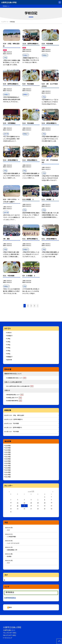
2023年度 (8, 452)
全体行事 (9, 360)
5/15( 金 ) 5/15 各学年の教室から (13, 427)
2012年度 (8, 477)
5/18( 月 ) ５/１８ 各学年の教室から (13, 419)
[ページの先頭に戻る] (59, 641)
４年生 (9, 348)
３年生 (9, 345)
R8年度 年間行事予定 (14, 401)
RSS (10, 607)
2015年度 (8, 470)
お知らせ (9, 333)
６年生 (9, 354)
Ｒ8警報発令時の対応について (17, 378)
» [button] (38, 306)
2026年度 (8, 446)
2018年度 (8, 463)
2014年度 (8, 472)
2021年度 (8, 457)
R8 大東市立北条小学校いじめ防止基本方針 (20, 386)
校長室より (10, 336)
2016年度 (8, 468)
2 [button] (28, 306)
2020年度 (8, 459)
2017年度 (8, 466)
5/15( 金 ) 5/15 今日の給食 (11, 431)
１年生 (9, 339)
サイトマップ (8, 638)
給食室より (10, 357)
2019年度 (8, 461)
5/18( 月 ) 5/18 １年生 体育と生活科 (14, 415)
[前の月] (9, 492)
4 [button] (34, 306)
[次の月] (53, 492)
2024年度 (8, 450)
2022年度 (8, 454)
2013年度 (8, 475)
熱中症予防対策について (15, 395)
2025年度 (8, 448)
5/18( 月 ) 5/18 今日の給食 (11, 423)
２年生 (9, 342)
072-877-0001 (11, 633)
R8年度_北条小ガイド (14, 398)
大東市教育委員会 (10, 598)
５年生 (9, 351)
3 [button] (31, 306)
